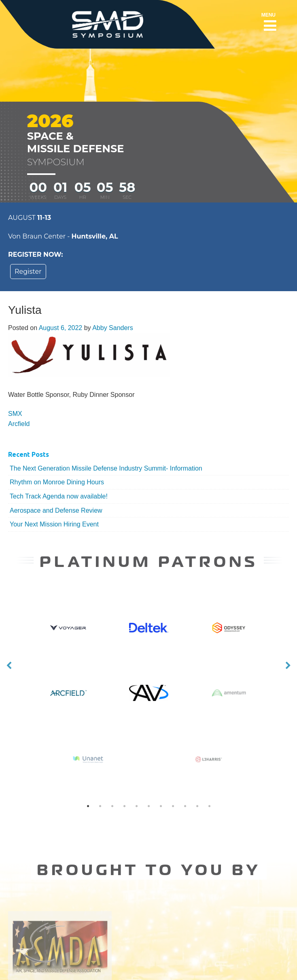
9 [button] (185, 754)
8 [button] (173, 754)
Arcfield (19, 424)
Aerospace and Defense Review (56, 510)
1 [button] (88, 754)
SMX (15, 414)
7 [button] (161, 754)
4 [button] (124, 754)
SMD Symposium (181, 965)
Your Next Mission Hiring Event (54, 524)
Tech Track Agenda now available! (59, 496)
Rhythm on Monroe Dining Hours (57, 482)
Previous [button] (9, 640)
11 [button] (209, 754)
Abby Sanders (113, 328)
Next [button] (288, 640)
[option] (149, 687)
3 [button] (112, 754)
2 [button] (100, 754)
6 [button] (148, 754)
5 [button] (136, 754)
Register (28, 272)
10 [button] (197, 754)
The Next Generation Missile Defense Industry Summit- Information (106, 468)
